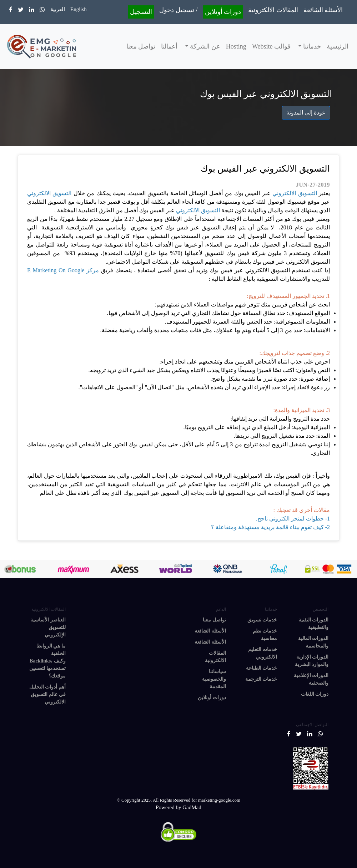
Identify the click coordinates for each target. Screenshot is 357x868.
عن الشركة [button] (204, 46)
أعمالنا (169, 46)
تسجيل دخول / (178, 10)
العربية (58, 9)
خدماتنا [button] (311, 46)
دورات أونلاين (223, 12)
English (79, 9)
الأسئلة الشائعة (323, 10)
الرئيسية (338, 46)
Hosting (236, 46)
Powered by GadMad (178, 807)
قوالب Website (271, 46)
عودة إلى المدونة (306, 113)
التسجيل (141, 12)
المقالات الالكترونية (273, 10)
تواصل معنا (141, 46)
